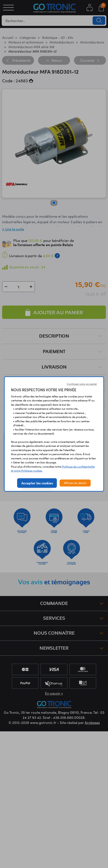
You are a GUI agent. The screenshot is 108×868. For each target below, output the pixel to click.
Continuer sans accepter (82, 384)
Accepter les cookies (37, 483)
